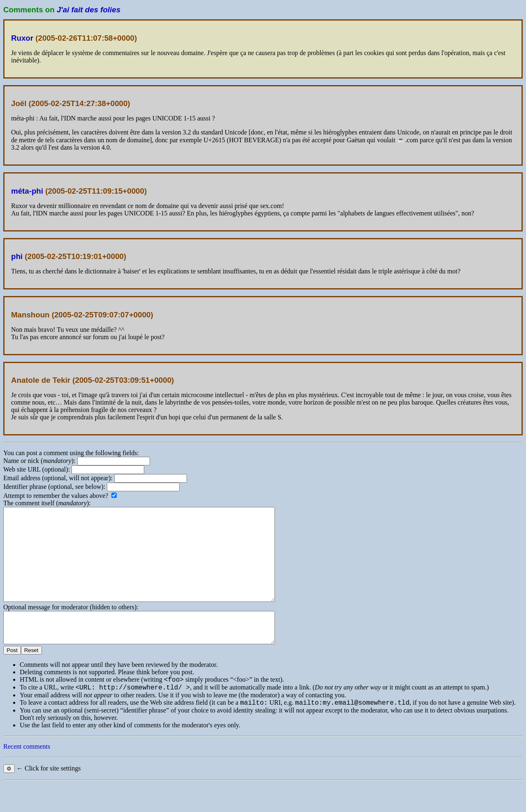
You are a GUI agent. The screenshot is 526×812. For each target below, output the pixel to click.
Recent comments (27, 775)
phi (17, 256)
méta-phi (27, 191)
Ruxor (22, 38)
